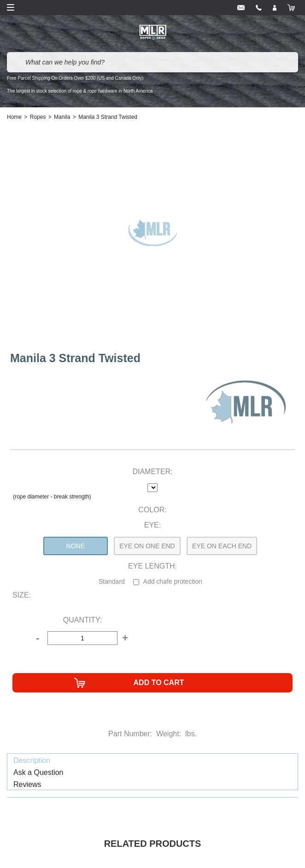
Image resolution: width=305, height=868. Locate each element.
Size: (22, 595)
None (76, 546)
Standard (112, 581)
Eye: (152, 525)
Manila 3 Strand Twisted (108, 117)
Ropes (38, 117)
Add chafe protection (173, 581)
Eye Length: (152, 566)
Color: (152, 510)
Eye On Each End (222, 546)
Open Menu (11, 7)
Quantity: (82, 620)
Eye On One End (147, 546)
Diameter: (152, 472)
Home (14, 117)
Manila (62, 117)
